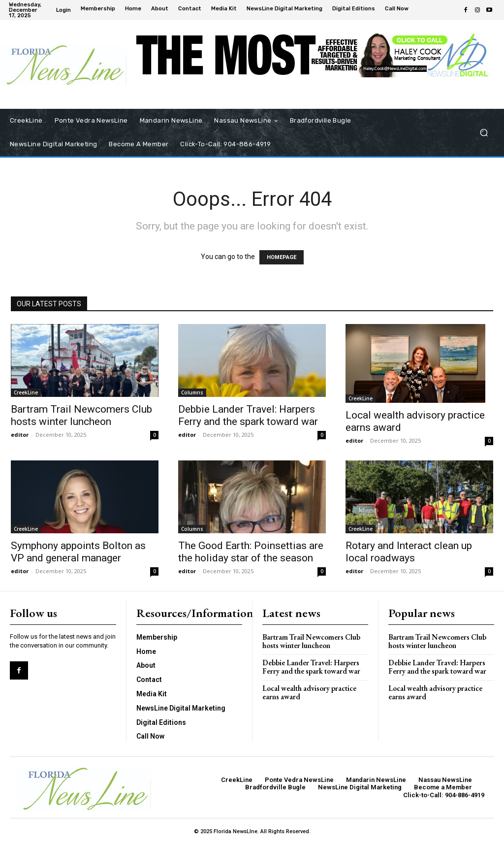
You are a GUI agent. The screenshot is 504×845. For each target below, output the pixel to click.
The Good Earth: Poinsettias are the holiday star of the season (251, 552)
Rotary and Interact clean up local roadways (409, 552)
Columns (192, 392)
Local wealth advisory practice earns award (309, 692)
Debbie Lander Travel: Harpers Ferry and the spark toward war (248, 415)
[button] (484, 133)
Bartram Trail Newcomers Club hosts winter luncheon (81, 415)
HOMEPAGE (282, 257)
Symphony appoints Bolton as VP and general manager (78, 552)
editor (20, 435)
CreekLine (26, 392)
